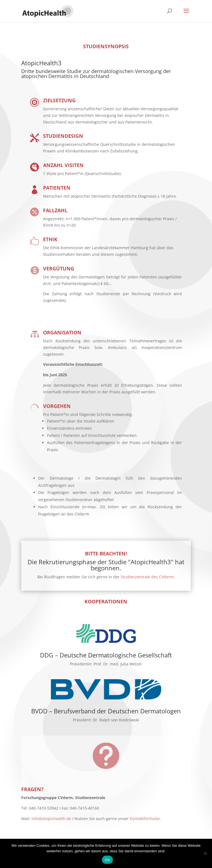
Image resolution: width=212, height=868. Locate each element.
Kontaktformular (145, 819)
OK (107, 860)
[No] (205, 853)
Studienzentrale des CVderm (147, 577)
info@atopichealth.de (51, 819)
